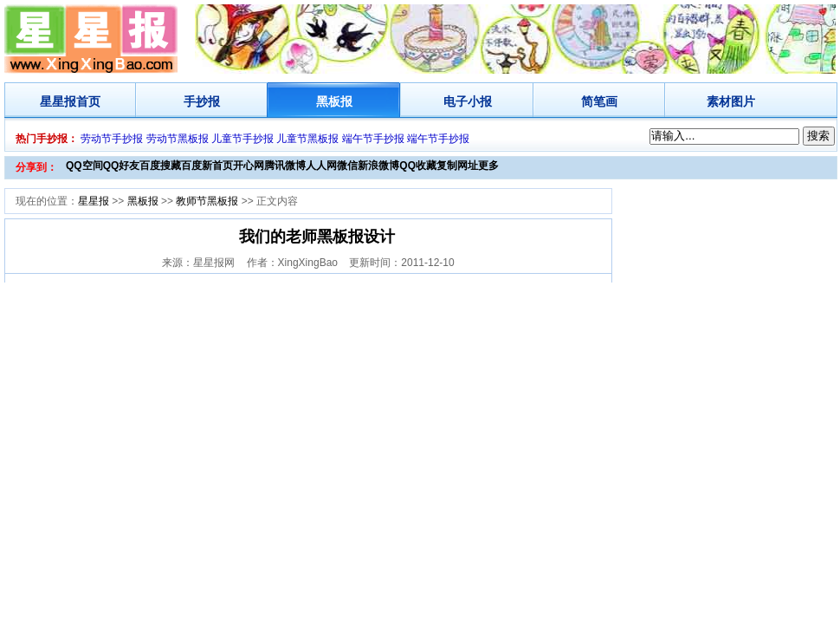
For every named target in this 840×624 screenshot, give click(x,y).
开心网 (249, 166)
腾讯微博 (285, 166)
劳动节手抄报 (112, 139)
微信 (347, 166)
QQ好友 (122, 166)
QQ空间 (84, 166)
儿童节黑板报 (307, 139)
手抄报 (202, 101)
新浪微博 (378, 166)
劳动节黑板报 (178, 139)
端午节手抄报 (373, 139)
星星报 (58, 101)
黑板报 (334, 101)
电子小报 (468, 101)
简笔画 (599, 101)
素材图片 (731, 101)
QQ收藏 (418, 166)
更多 (488, 166)
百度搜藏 (160, 166)
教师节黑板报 (207, 201)
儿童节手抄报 (242, 139)
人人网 (321, 166)
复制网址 (457, 166)
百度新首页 (207, 166)
